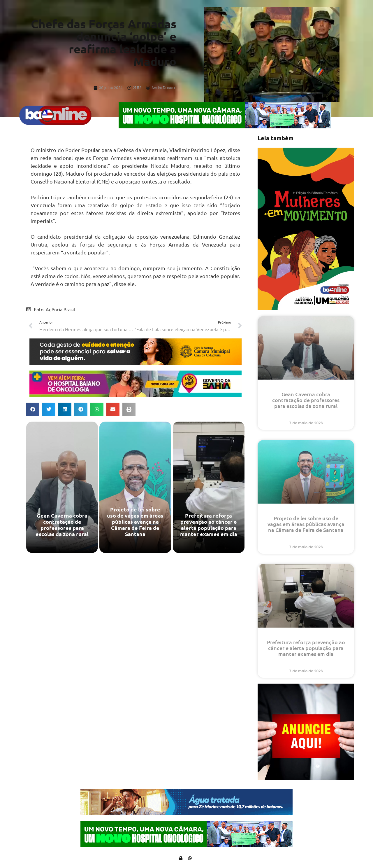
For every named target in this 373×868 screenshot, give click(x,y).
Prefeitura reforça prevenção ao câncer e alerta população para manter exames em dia (306, 650)
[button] (33, 411)
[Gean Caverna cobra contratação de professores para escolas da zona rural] (62, 489)
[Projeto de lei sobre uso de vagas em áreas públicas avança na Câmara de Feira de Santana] (135, 489)
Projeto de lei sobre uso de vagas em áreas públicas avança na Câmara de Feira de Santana (306, 526)
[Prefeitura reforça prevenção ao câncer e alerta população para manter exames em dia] (209, 489)
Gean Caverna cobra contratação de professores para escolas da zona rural (306, 402)
